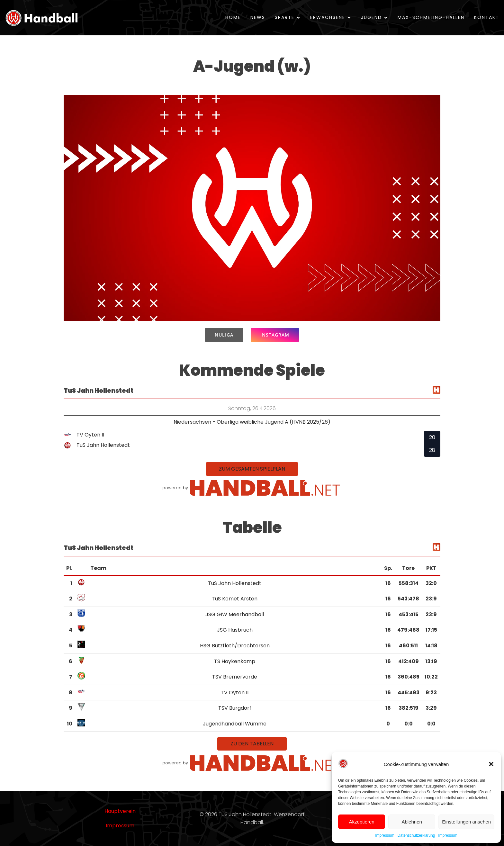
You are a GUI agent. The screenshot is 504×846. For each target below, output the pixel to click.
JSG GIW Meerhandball (235, 614)
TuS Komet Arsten (235, 599)
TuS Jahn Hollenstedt (235, 583)
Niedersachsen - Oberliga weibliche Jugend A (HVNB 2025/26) (252, 422)
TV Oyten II (235, 693)
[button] (491, 764)
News (258, 17)
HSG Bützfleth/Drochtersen (235, 646)
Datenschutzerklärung (416, 835)
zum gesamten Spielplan (252, 469)
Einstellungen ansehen (466, 822)
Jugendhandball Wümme (235, 724)
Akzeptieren (361, 822)
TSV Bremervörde (235, 677)
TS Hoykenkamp (235, 661)
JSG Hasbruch (235, 630)
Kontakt (487, 17)
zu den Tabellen (252, 744)
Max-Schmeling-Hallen (431, 17)
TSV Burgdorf (235, 708)
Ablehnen (412, 822)
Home (233, 17)
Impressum (385, 835)
